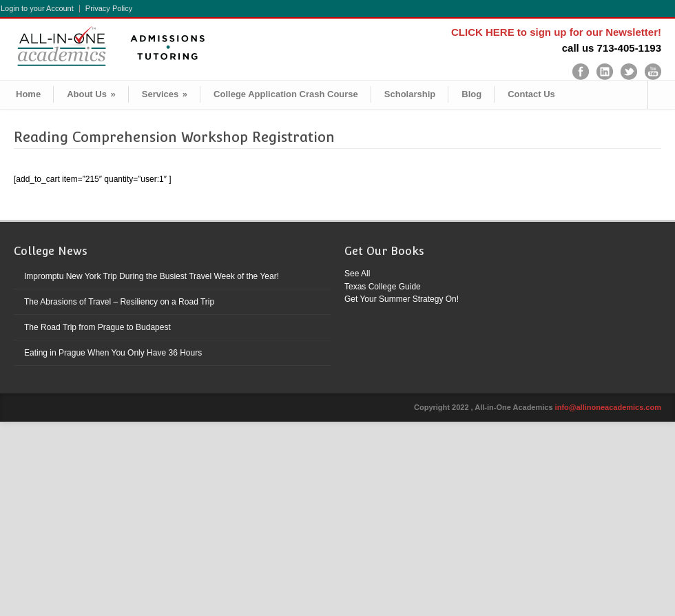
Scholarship (410, 94)
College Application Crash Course (286, 94)
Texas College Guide (383, 287)
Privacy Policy (109, 9)
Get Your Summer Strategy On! (402, 299)
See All (357, 274)
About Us (91, 94)
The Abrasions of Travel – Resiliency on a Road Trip (119, 302)
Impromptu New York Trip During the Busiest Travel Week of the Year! (152, 276)
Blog (471, 94)
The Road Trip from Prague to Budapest (97, 327)
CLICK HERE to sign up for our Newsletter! (556, 32)
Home (28, 94)
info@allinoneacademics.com (608, 407)
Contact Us (531, 94)
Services (165, 94)
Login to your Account (37, 9)
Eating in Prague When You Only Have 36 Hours (113, 353)
